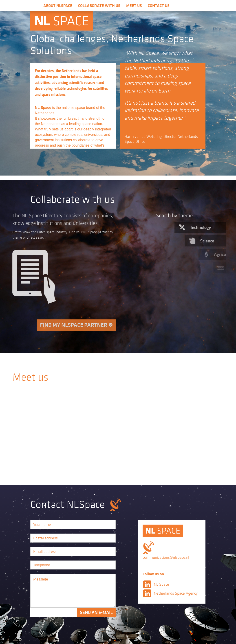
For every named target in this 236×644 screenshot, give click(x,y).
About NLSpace (58, 6)
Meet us (134, 6)
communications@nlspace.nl (166, 557)
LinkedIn (147, 584)
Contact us (159, 6)
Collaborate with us (99, 6)
